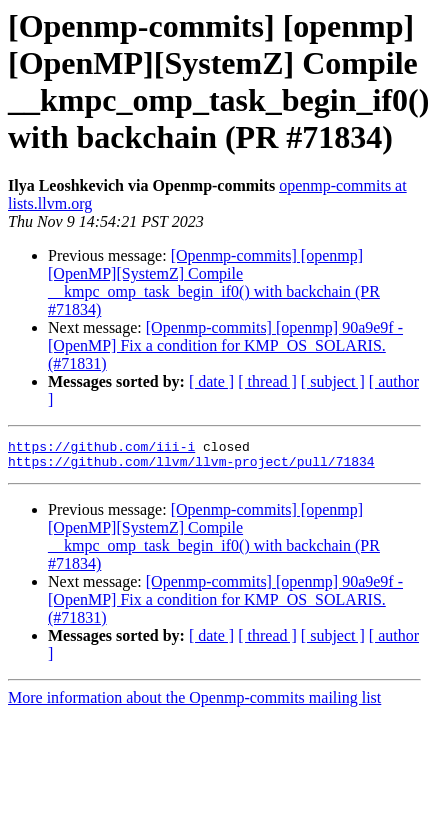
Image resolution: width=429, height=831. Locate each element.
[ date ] (211, 381)
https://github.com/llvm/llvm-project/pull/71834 (191, 467)
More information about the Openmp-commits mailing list (194, 703)
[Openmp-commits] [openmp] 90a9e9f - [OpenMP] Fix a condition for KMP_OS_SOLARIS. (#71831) (225, 345)
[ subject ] (333, 381)
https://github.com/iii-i (101, 449)
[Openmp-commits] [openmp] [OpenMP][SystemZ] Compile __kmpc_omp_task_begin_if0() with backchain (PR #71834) (214, 282)
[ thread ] (267, 381)
